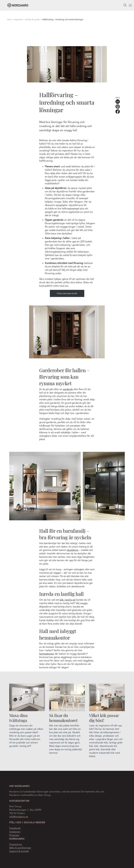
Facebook (15, 828)
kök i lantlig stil (68, 600)
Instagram (15, 832)
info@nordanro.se (19, 817)
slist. (90, 241)
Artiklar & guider (32, 19)
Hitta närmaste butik (67, 293)
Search (125, 5)
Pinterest (14, 835)
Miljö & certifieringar (20, 848)
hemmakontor (47, 654)
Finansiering (16, 844)
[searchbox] (125, 5)
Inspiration (18, 19)
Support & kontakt (19, 851)
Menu (127, 6)
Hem (9, 19)
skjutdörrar (73, 550)
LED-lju (84, 241)
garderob (68, 389)
